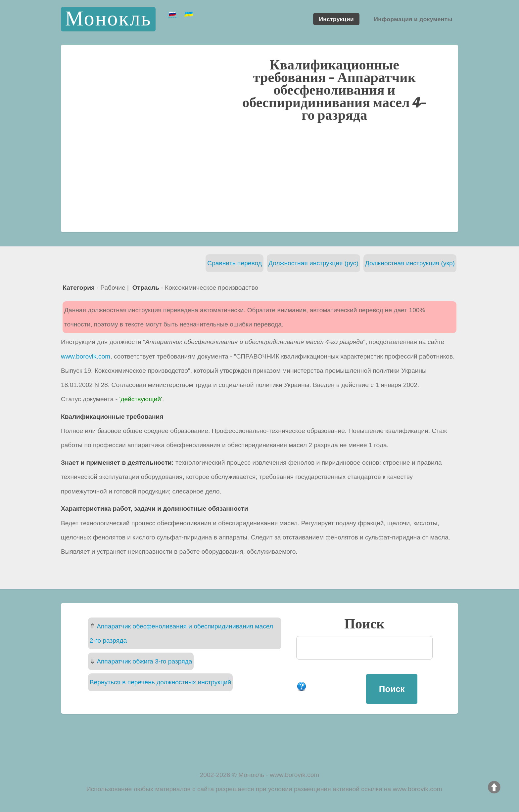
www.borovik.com (86, 356)
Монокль (108, 19)
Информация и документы (413, 19)
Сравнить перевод (235, 263)
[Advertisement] (259, 176)
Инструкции (336, 19)
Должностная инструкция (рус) (313, 263)
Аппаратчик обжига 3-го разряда (144, 661)
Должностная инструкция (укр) (410, 263)
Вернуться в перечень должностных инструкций (160, 682)
